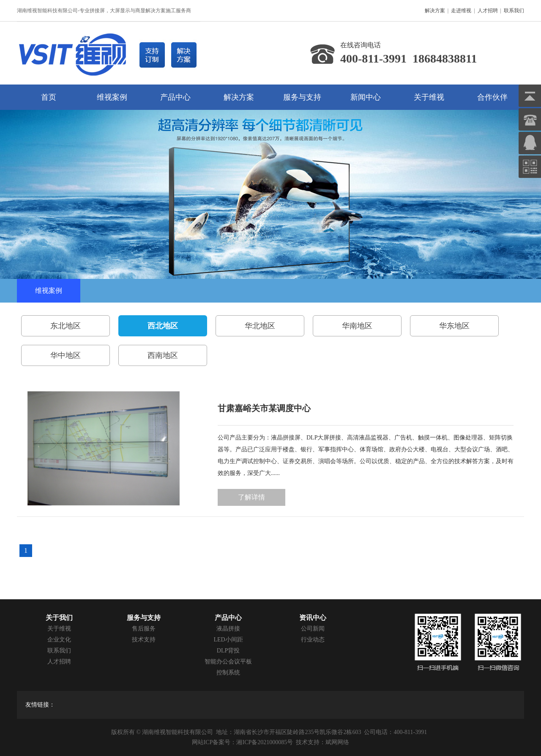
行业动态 (313, 640)
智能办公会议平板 (228, 662)
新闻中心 (366, 97)
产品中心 (175, 97)
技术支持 (144, 640)
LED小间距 (228, 640)
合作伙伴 (492, 97)
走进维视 (461, 11)
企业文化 (59, 640)
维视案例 (112, 97)
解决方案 (435, 11)
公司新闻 (313, 629)
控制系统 (228, 673)
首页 (49, 97)
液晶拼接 (228, 629)
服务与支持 (302, 97)
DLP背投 (228, 651)
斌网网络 (337, 742)
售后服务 (144, 629)
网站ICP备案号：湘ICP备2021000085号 (243, 742)
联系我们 (514, 11)
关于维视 (429, 97)
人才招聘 (488, 11)
